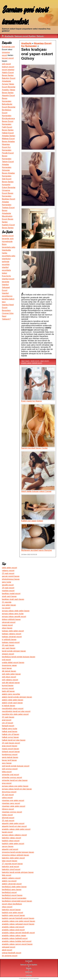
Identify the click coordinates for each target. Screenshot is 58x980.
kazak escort (35, 361)
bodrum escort (8, 67)
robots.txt (29, 972)
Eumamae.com (8, 47)
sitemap (29, 975)
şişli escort (6, 64)
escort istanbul (8, 70)
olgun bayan (25, 361)
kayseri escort (8, 58)
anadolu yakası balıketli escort (32, 363)
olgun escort (44, 361)
